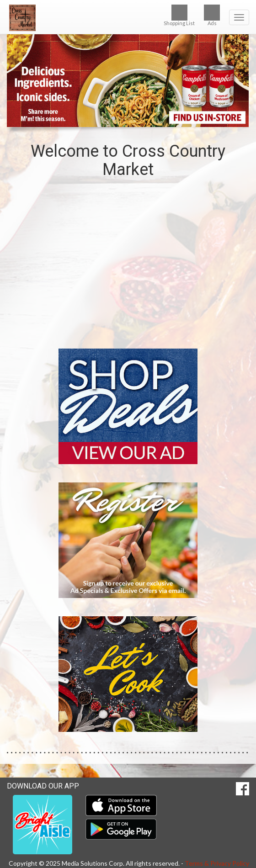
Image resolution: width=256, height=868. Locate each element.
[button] (113, 118)
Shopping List (179, 15)
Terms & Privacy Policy (217, 863)
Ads (212, 15)
